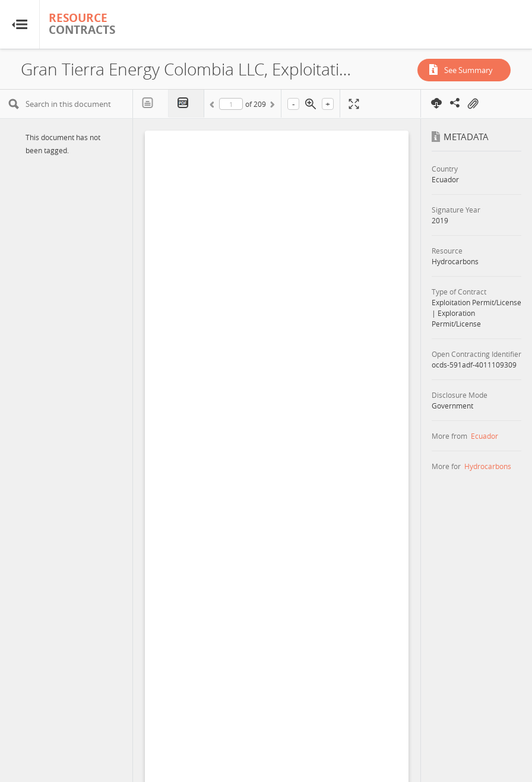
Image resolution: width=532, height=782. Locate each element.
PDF (186, 104)
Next (271, 106)
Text (151, 103)
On (473, 104)
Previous (214, 106)
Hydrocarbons (488, 466)
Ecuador (484, 436)
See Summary (468, 70)
